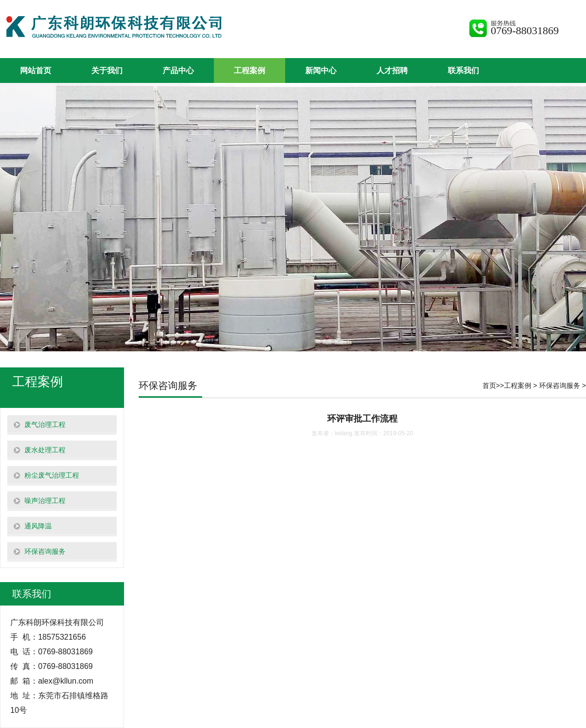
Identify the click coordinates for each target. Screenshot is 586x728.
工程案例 (250, 71)
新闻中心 (321, 71)
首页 (489, 385)
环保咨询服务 (560, 385)
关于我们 (107, 71)
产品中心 (178, 71)
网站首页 (36, 71)
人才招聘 (392, 71)
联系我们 (463, 71)
